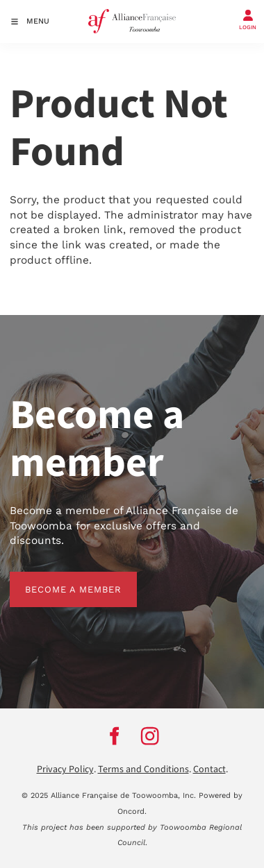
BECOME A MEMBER (58, 579)
